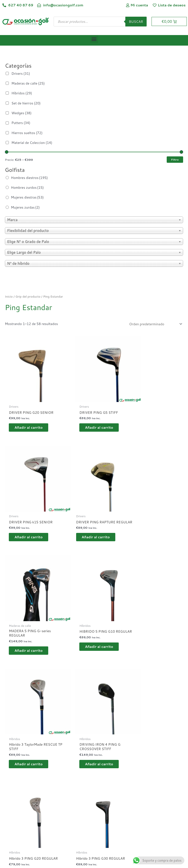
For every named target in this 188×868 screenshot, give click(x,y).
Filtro (175, 159)
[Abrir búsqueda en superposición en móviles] (100, 22)
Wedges (22, 113)
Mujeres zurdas (25, 207)
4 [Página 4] (40, 759)
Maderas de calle (28, 83)
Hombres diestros (29, 178)
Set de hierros (26, 103)
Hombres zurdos (27, 187)
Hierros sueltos (27, 133)
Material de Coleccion (32, 143)
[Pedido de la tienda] (155, 324)
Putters (21, 123)
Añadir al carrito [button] (33, 418)
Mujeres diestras (27, 197)
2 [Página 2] (20, 759)
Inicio (9, 296)
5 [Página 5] (50, 759)
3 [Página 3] (30, 759)
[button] (94, 39)
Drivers (21, 73)
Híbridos (22, 93)
